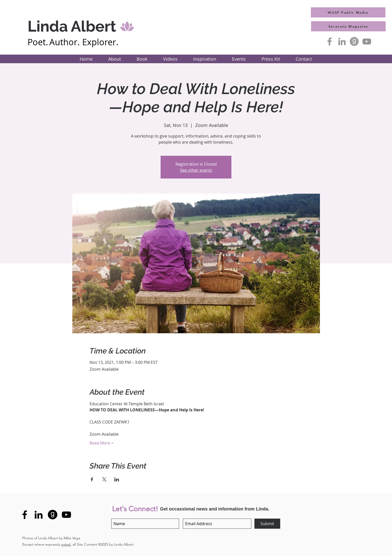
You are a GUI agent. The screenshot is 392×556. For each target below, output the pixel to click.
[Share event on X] (104, 479)
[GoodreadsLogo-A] (354, 41)
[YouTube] (367, 41)
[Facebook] (330, 41)
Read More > (102, 443)
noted (66, 544)
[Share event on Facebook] (92, 479)
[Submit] (267, 524)
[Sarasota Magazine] (348, 26)
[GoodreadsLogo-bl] (52, 515)
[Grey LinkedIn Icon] (342, 41)
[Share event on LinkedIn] (117, 479)
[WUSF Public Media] (348, 12)
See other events (196, 170)
